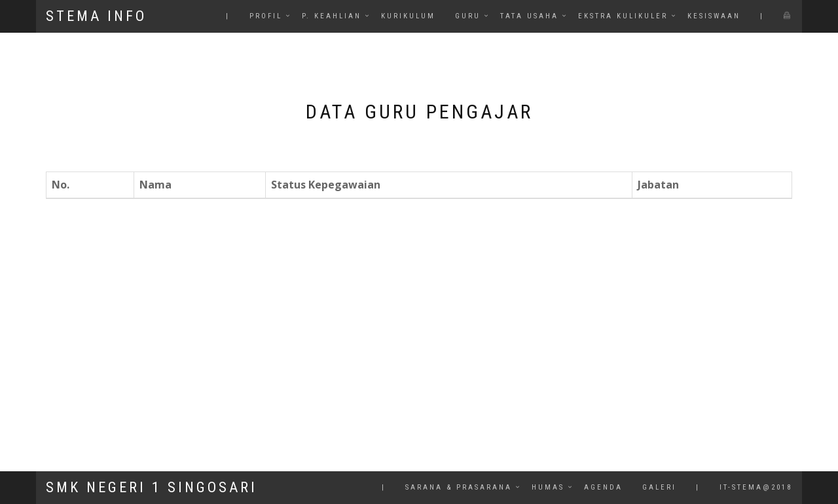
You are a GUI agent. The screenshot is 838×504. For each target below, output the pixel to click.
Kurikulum (408, 16)
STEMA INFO (96, 16)
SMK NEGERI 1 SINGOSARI (152, 487)
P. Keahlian (332, 16)
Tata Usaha (529, 16)
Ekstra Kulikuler (623, 16)
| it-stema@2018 (744, 487)
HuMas (548, 487)
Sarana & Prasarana (459, 487)
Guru (468, 16)
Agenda (603, 487)
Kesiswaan (714, 16)
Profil (266, 16)
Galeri (659, 487)
